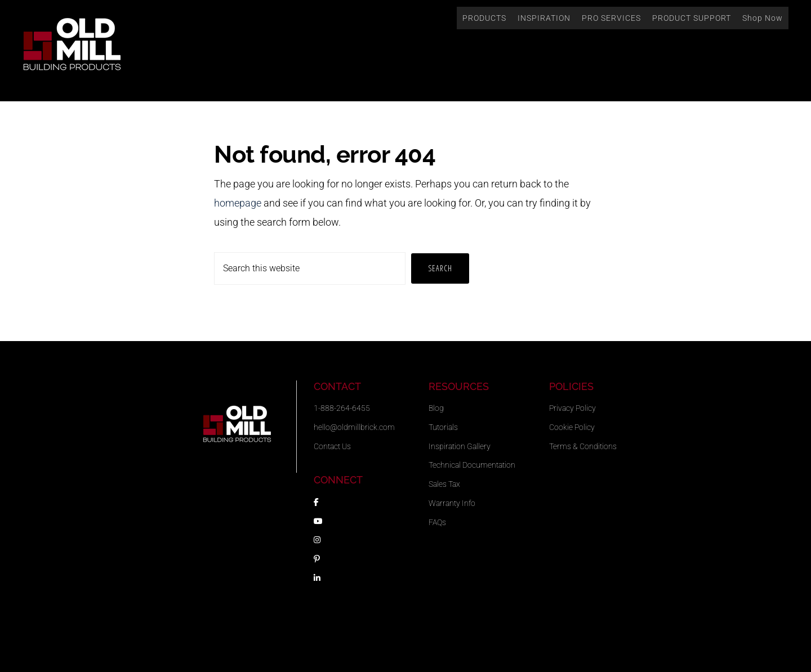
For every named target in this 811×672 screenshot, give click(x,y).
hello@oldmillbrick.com (354, 427)
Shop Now (763, 18)
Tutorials (443, 427)
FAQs (437, 522)
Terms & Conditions (583, 446)
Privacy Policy (572, 408)
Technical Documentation (472, 465)
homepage (238, 203)
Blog (436, 408)
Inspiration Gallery (460, 446)
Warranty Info (452, 503)
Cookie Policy (572, 427)
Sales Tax (444, 484)
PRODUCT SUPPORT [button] (692, 18)
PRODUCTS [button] (484, 18)
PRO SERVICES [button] (611, 18)
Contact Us (332, 446)
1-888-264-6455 (342, 408)
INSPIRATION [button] (544, 18)
